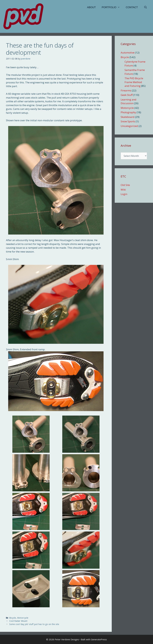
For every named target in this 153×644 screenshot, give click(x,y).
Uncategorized (129, 126)
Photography (128, 112)
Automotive (128, 53)
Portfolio (112, 7)
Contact (132, 7)
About (91, 7)
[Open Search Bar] (145, 7)
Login (124, 194)
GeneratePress (99, 639)
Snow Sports (128, 121)
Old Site (125, 185)
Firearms (126, 90)
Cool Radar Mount (18, 621)
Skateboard (128, 117)
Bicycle (13, 618)
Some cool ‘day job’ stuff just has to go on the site (34, 624)
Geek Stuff (127, 95)
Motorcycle (23, 618)
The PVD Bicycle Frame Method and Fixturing (134, 82)
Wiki (123, 190)
